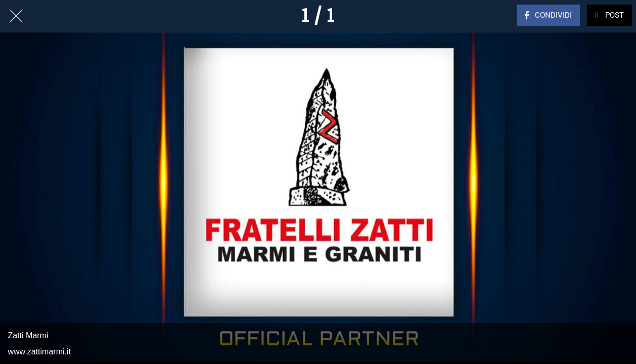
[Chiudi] (16, 16)
